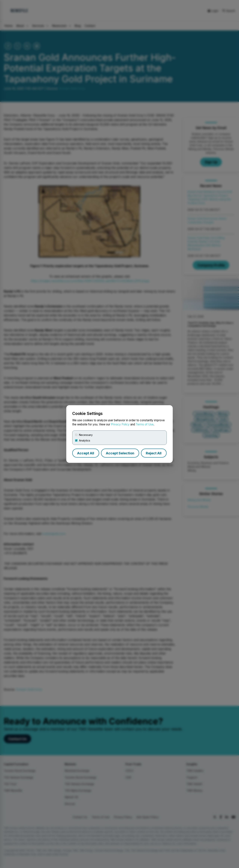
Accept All (86, 453)
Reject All (154, 453)
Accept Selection (120, 453)
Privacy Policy (120, 424)
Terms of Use (145, 424)
